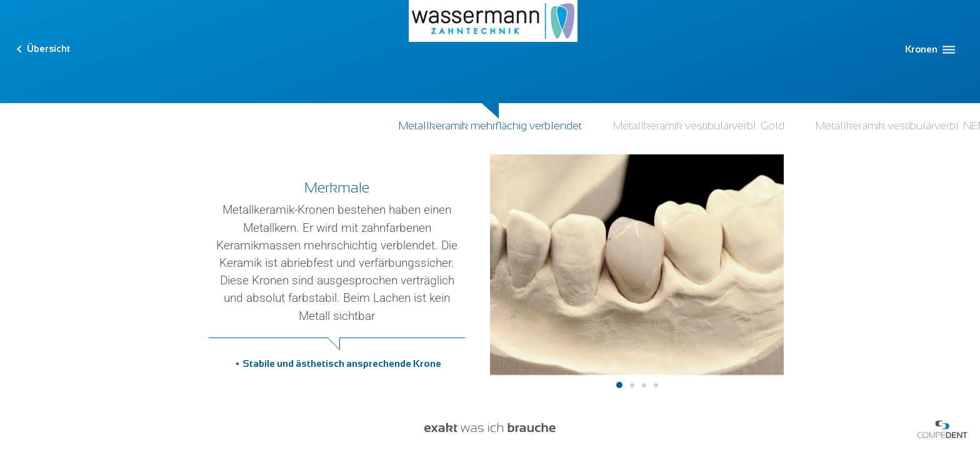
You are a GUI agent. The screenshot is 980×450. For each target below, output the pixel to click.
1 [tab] (619, 385)
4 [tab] (656, 385)
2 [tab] (632, 385)
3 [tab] (644, 385)
